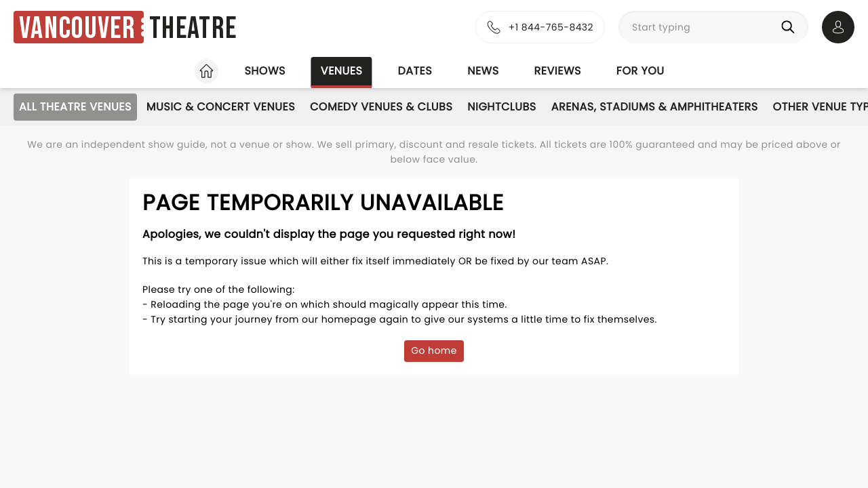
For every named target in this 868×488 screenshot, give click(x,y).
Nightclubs (501, 107)
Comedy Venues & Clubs (381, 107)
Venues (342, 71)
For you (640, 71)
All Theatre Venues (75, 107)
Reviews (558, 71)
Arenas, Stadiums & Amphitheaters (655, 107)
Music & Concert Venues (221, 107)
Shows (264, 71)
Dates (415, 71)
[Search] (791, 27)
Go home (434, 350)
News (483, 71)
